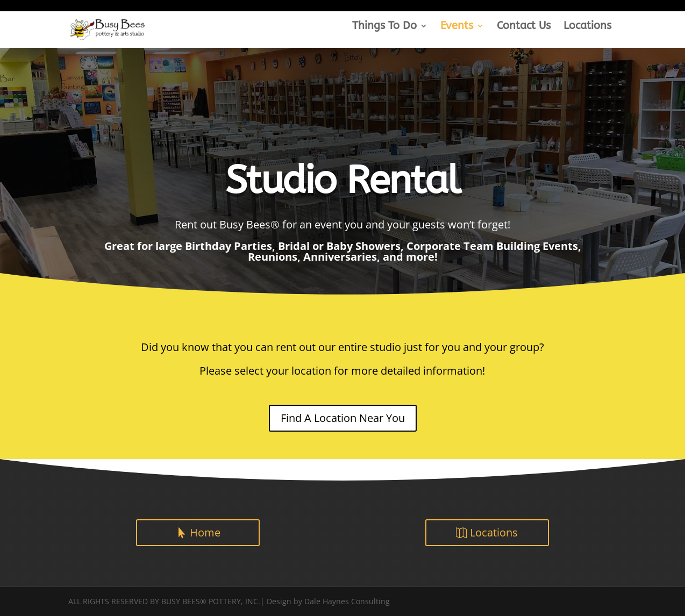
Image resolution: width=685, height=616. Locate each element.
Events (457, 27)
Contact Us (524, 27)
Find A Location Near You (343, 418)
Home (205, 532)
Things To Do (384, 27)
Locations (587, 27)
